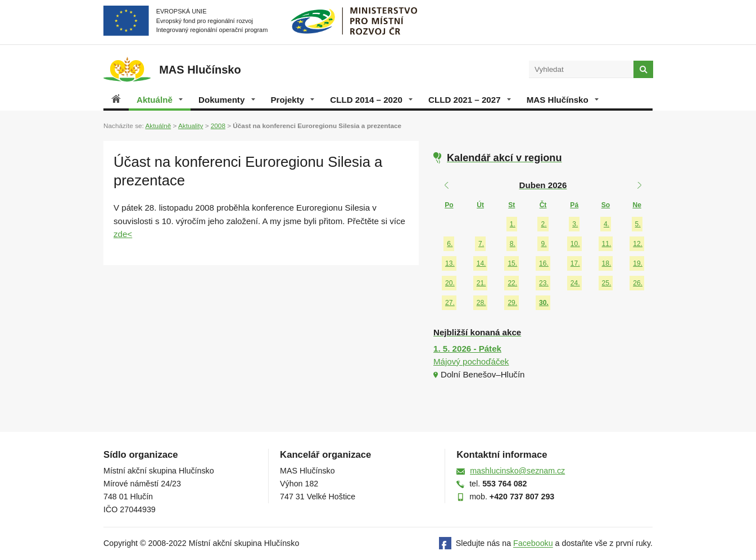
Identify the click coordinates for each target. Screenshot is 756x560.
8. (513, 244)
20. (450, 283)
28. (481, 303)
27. (450, 303)
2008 (218, 126)
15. (512, 263)
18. (607, 263)
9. (544, 244)
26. (638, 283)
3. (575, 224)
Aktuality (191, 126)
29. (512, 303)
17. (575, 263)
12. (638, 244)
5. (638, 224)
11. (607, 244)
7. (481, 244)
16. (544, 263)
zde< (123, 234)
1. (513, 224)
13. (450, 263)
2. (544, 224)
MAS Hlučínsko (563, 100)
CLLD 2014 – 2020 (371, 100)
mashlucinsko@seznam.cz (517, 471)
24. (575, 283)
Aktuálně (160, 100)
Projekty (293, 100)
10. (575, 244)
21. (481, 283)
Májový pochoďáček (471, 361)
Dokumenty (227, 100)
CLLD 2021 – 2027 (470, 100)
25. (607, 283)
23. (544, 283)
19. (638, 263)
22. (512, 283)
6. (450, 244)
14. (481, 263)
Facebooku (533, 544)
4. (606, 224)
